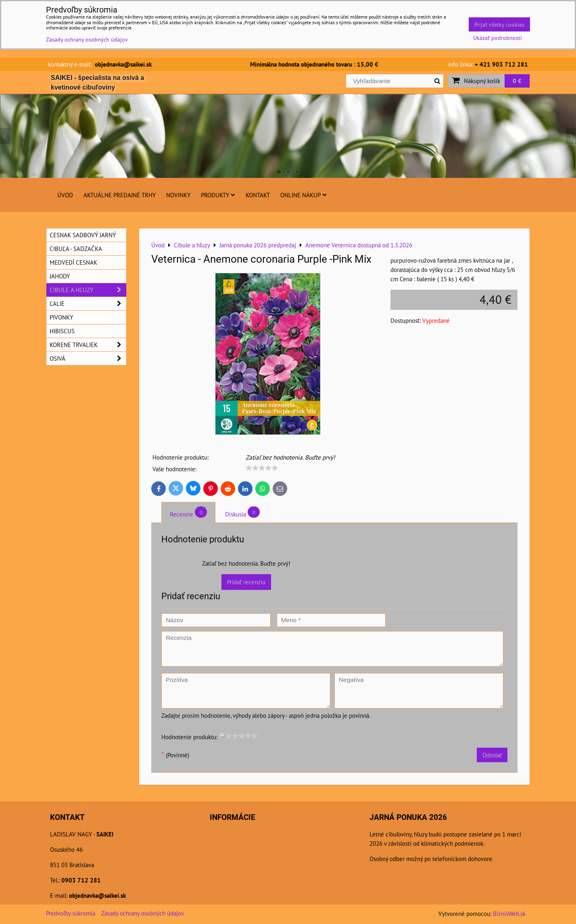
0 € (517, 81)
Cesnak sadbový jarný (83, 235)
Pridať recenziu (246, 582)
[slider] (262, 468)
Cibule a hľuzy (88, 290)
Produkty (218, 195)
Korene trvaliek (88, 345)
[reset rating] (222, 736)
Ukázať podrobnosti (498, 38)
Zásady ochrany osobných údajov (143, 913)
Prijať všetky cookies (499, 24)
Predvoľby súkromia (71, 913)
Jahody (60, 276)
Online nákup (304, 195)
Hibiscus (62, 331)
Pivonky (61, 317)
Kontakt (258, 195)
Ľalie (88, 304)
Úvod (65, 195)
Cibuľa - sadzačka (76, 249)
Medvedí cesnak (73, 262)
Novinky (178, 195)
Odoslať (492, 755)
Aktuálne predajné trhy (120, 195)
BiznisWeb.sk (509, 914)
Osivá (88, 359)
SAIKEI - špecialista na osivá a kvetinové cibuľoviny (97, 83)
